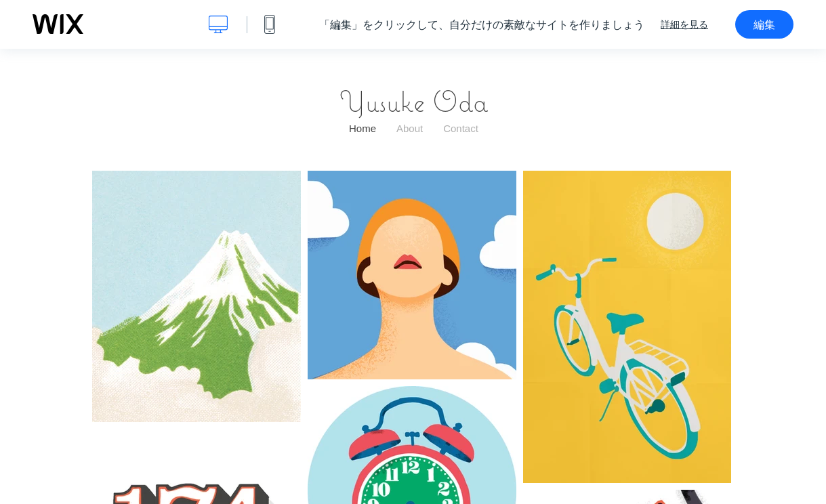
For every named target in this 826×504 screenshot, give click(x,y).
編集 (764, 24)
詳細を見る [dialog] (684, 24)
